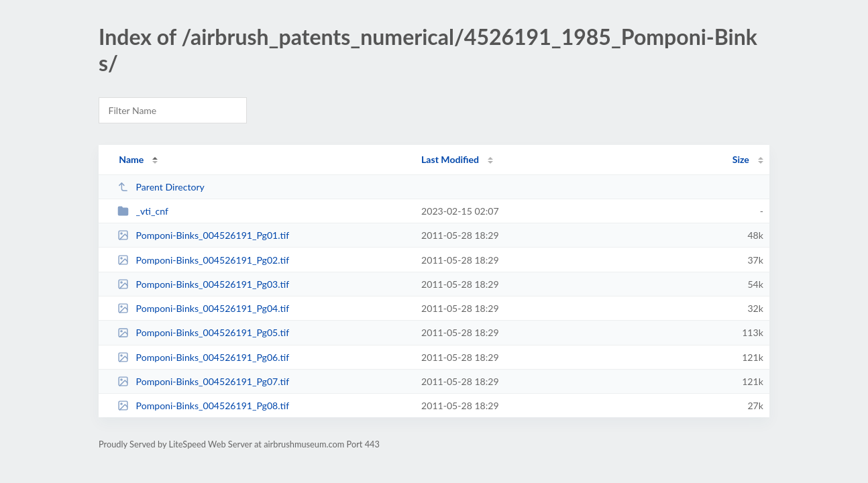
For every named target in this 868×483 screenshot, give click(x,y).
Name (131, 159)
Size (741, 159)
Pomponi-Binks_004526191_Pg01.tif (203, 235)
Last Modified (450, 159)
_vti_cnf (143, 211)
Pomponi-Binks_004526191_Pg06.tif (203, 357)
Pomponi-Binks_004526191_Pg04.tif (203, 308)
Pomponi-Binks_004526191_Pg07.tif (203, 381)
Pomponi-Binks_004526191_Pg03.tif (203, 284)
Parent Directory (161, 187)
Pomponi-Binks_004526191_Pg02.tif (203, 260)
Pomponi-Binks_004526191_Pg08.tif (203, 406)
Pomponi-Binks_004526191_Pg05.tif (203, 332)
